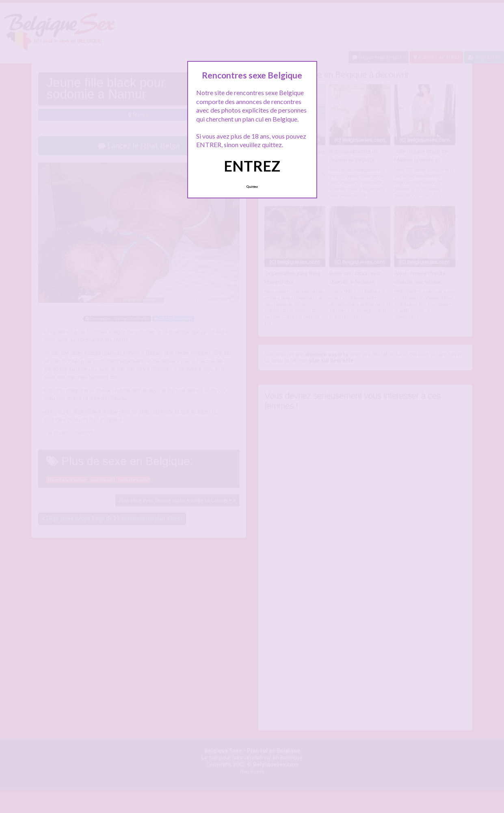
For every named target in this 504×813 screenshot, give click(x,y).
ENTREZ (252, 166)
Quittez (252, 187)
